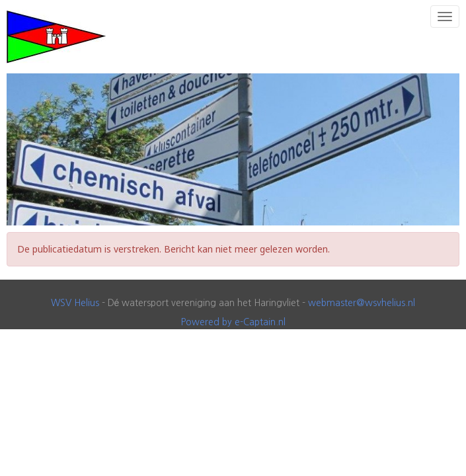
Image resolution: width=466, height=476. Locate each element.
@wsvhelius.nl (362, 303)
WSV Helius (75, 303)
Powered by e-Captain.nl (233, 322)
